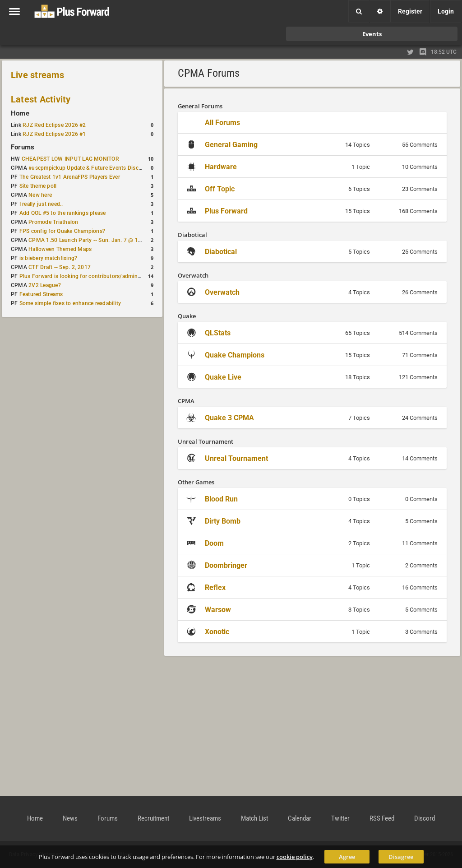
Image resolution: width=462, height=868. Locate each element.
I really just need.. (41, 204)
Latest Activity (41, 99)
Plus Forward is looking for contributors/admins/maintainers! (96, 276)
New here (40, 195)
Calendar (300, 818)
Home (20, 113)
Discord (425, 818)
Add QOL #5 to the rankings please (63, 213)
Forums (23, 147)
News (70, 818)
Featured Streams (41, 294)
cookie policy (295, 857)
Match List (254, 818)
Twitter (340, 818)
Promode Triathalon (53, 222)
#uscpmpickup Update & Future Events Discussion (92, 168)
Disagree (401, 857)
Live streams (37, 75)
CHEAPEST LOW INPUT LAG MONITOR (70, 159)
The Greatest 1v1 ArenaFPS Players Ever (70, 177)
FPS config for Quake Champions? (62, 231)
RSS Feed (382, 818)
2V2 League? (45, 285)
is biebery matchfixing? (49, 258)
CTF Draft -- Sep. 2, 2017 (60, 267)
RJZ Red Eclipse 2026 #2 (54, 125)
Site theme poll (38, 186)
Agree (347, 857)
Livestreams (205, 818)
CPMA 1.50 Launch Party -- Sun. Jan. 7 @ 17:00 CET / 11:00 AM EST (115, 240)
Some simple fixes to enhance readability (70, 303)
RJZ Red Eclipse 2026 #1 (54, 134)
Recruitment (153, 818)
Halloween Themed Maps (60, 249)
